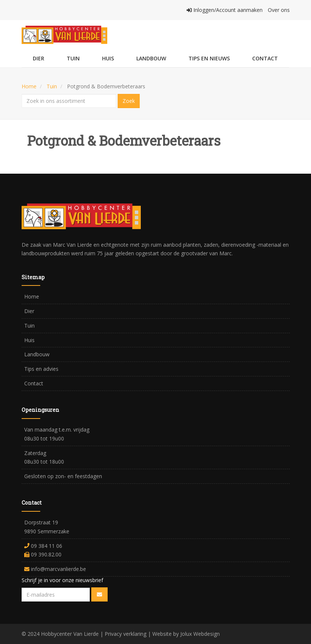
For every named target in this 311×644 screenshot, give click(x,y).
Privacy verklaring (126, 634)
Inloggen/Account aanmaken (225, 10)
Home (29, 86)
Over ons (279, 10)
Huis (108, 58)
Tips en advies (41, 369)
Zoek (129, 101)
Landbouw (151, 58)
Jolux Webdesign (200, 634)
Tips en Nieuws (209, 58)
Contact (265, 58)
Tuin (73, 58)
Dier (39, 58)
